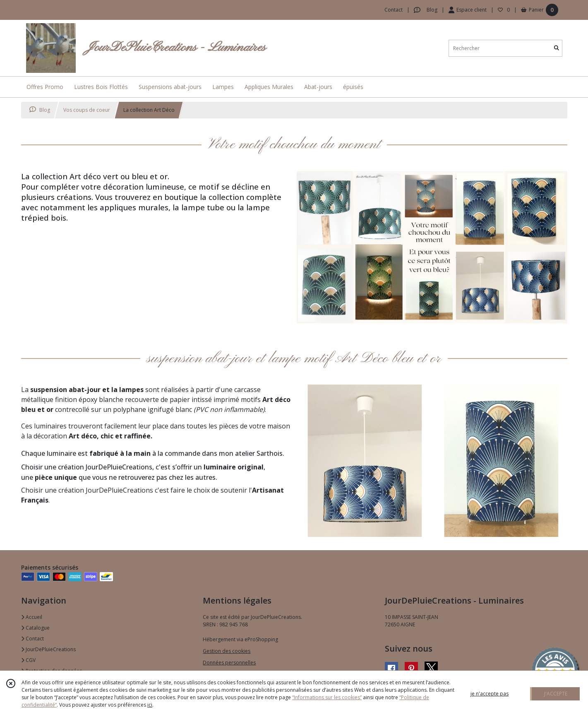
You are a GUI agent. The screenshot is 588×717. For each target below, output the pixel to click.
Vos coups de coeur (87, 110)
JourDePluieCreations (48, 649)
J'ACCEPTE (556, 694)
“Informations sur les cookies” (327, 697)
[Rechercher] (557, 48)
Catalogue (35, 628)
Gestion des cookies (227, 651)
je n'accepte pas (490, 694)
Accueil (32, 617)
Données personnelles (229, 663)
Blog (40, 110)
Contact (394, 10)
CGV (28, 660)
